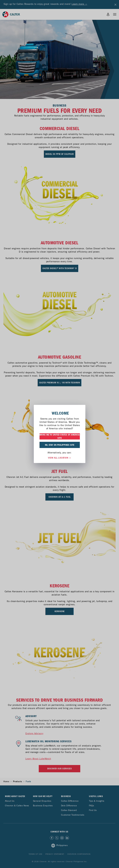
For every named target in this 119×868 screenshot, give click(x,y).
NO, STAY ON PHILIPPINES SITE (60, 445)
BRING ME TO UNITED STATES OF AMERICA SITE (60, 436)
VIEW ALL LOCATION (60, 458)
